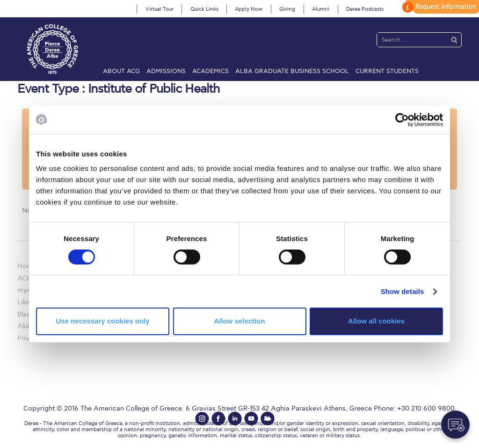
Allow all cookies (376, 321)
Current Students (387, 71)
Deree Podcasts (365, 9)
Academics (210, 71)
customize (439, 7)
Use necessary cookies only (102, 321)
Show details (403, 291)
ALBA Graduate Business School (292, 71)
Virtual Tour (160, 9)
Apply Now (249, 9)
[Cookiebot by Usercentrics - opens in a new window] (402, 119)
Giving (287, 9)
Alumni (321, 9)
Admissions (166, 71)
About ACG (121, 71)
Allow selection (239, 321)
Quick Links (204, 9)
